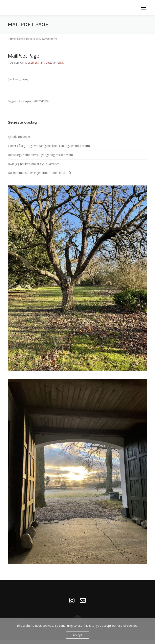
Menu (144, 7)
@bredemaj (42, 101)
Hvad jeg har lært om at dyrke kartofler (33, 164)
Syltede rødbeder (19, 137)
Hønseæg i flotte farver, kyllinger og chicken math (40, 155)
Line (61, 63)
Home (11, 39)
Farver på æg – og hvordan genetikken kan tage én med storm (49, 146)
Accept (78, 635)
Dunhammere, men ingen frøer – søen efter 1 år (40, 173)
